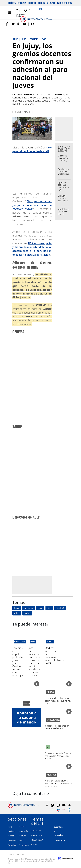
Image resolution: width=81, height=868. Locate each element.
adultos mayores (53, 720)
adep (17, 613)
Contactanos (59, 840)
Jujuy (17, 608)
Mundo (52, 3)
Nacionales (13, 831)
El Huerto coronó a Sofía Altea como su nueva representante (64, 202)
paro (40, 608)
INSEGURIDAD (37, 840)
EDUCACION (36, 831)
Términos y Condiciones (16, 854)
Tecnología (24, 845)
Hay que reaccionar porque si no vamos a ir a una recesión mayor (32, 205)
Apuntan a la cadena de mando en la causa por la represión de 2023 (64, 189)
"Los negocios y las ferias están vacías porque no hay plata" (58, 701)
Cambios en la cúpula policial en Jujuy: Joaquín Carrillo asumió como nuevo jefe (18, 662)
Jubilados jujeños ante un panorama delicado (57, 727)
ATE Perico (50, 692)
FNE (21, 840)
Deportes (32, 3)
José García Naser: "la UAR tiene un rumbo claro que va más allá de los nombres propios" (34, 662)
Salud (60, 3)
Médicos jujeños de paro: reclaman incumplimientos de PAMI (54, 656)
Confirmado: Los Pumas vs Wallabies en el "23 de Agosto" (64, 174)
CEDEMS (60, 608)
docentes (28, 608)
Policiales (43, 3)
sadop (27, 613)
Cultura (68, 3)
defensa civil (51, 775)
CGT (49, 608)
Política (12, 3)
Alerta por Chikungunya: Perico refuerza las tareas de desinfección (59, 783)
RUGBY (33, 641)
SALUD (34, 844)
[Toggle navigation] (10, 12)
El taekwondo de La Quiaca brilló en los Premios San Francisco (58, 756)
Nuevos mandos (20, 641)
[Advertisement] (34, 585)
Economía (22, 3)
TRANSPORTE (37, 835)
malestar (50, 641)
